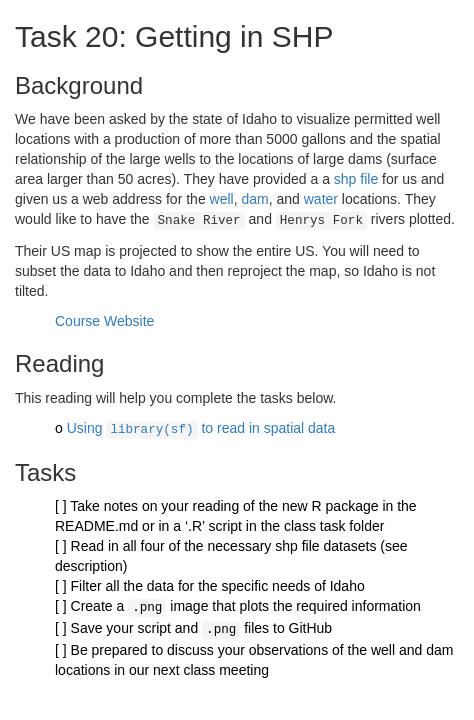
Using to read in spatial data (201, 426)
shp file (356, 179)
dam (254, 199)
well (222, 199)
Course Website (104, 319)
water (321, 199)
